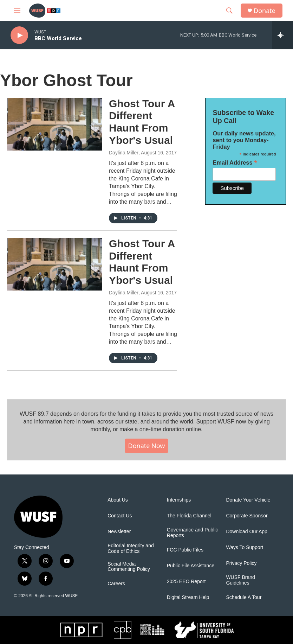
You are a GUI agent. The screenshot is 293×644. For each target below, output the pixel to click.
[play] (19, 35)
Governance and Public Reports (193, 533)
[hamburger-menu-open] (17, 11)
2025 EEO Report (186, 582)
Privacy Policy (241, 563)
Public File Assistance (191, 566)
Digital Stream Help (188, 597)
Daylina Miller (124, 153)
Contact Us (120, 516)
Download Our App (247, 532)
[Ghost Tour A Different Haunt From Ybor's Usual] (54, 124)
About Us (118, 500)
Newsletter (119, 532)
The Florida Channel (189, 516)
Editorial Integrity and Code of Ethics (131, 549)
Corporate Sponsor (247, 516)
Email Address (235, 163)
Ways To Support (245, 547)
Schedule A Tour (244, 597)
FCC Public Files (185, 550)
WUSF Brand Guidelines (240, 580)
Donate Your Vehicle (248, 500)
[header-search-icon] (229, 11)
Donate (265, 11)
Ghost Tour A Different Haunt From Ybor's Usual (142, 122)
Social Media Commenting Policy (129, 567)
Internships (179, 500)
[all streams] (283, 35)
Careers (116, 584)
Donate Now (147, 446)
